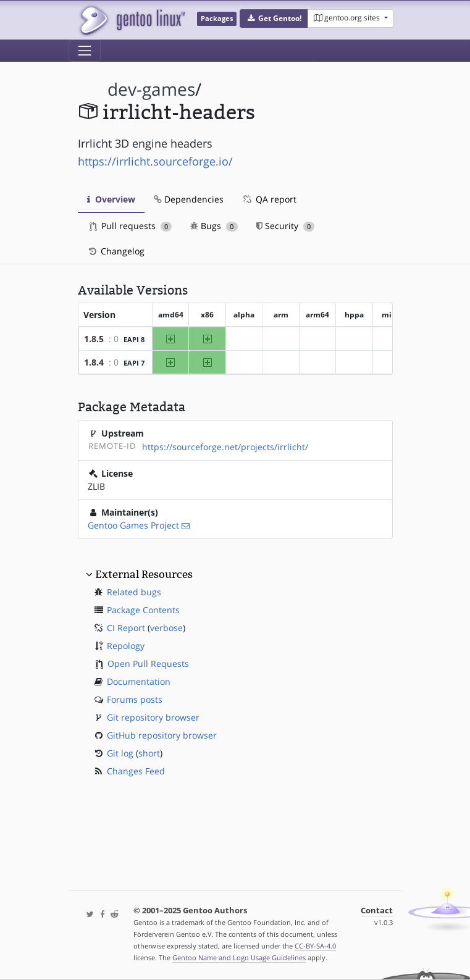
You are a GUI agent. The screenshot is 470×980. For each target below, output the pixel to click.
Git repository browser (153, 717)
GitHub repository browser (162, 735)
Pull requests (131, 226)
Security (286, 226)
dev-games (151, 89)
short (149, 753)
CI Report (126, 628)
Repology (126, 646)
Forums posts (135, 699)
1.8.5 (94, 339)
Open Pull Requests (148, 664)
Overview (111, 199)
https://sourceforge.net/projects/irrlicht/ (225, 447)
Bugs (214, 226)
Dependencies (189, 199)
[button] (274, 19)
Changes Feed (136, 771)
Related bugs (134, 592)
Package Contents (143, 610)
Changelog (116, 251)
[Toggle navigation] (85, 51)
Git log (120, 753)
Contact (377, 911)
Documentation (139, 681)
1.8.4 (94, 362)
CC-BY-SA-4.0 (315, 946)
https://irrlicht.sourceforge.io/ (155, 161)
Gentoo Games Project (133, 525)
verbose (166, 628)
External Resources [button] (144, 574)
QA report (269, 199)
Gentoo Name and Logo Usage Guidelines (239, 957)
